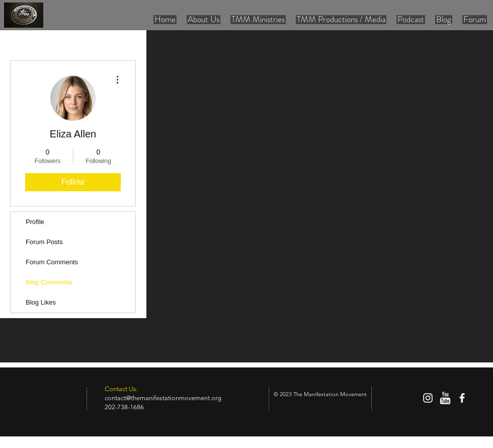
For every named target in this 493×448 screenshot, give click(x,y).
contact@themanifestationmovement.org (163, 398)
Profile (35, 222)
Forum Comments (52, 262)
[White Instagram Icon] (428, 398)
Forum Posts (44, 242)
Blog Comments (49, 282)
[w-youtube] (445, 398)
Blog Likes (41, 302)
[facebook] (462, 398)
